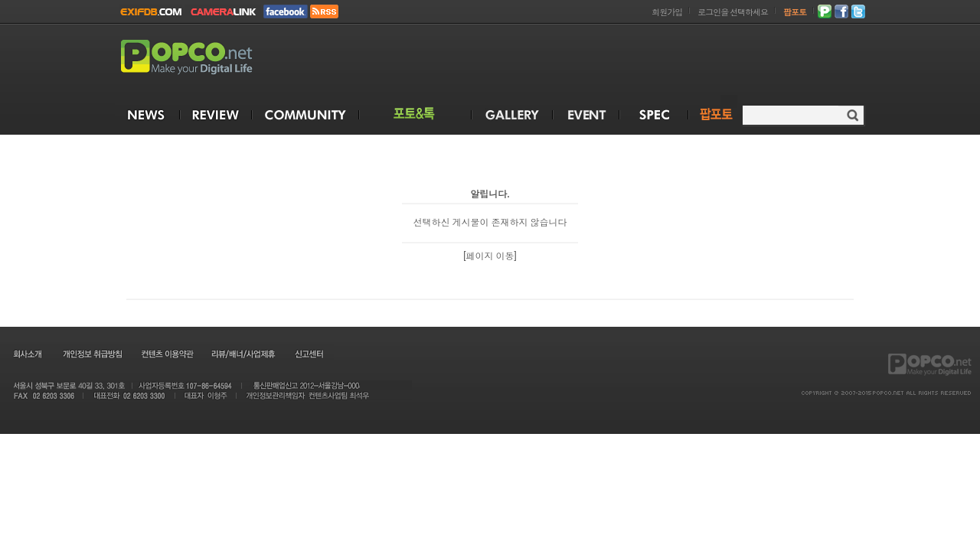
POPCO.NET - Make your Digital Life (204, 58)
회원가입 (667, 13)
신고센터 (309, 354)
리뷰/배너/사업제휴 (243, 354)
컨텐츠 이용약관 (166, 354)
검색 (853, 115)
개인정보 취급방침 (92, 354)
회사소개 (26, 354)
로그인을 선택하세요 (733, 13)
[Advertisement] (586, 60)
